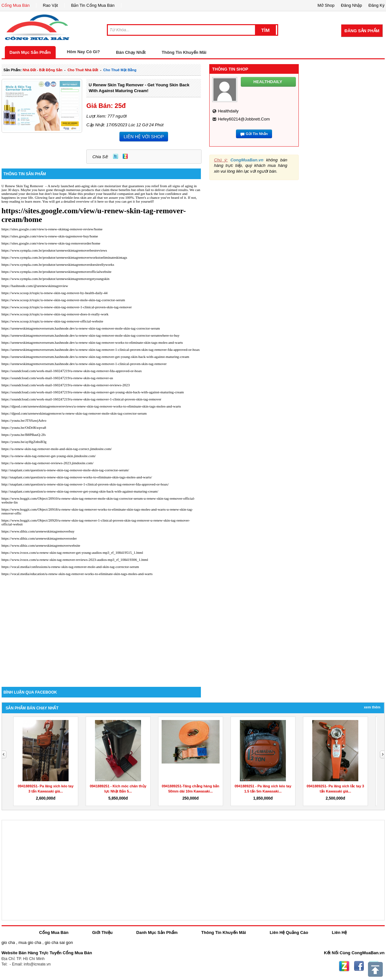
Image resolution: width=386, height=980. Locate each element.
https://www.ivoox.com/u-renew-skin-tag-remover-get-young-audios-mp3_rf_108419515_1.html (72, 552)
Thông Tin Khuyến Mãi (184, 52)
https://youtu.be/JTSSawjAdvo (24, 420)
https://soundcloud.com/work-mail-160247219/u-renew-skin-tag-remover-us (57, 378)
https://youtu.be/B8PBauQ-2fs (24, 435)
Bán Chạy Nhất (131, 52)
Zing (125, 156)
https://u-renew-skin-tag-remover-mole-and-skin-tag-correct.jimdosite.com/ (57, 449)
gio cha (8, 942)
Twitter (116, 156)
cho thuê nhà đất (83, 70)
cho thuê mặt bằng (120, 70)
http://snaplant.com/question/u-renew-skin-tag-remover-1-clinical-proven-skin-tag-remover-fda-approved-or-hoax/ (85, 484)
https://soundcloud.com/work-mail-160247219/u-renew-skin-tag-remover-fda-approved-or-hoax (72, 371)
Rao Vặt (50, 5)
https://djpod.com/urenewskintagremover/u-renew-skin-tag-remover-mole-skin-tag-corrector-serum (74, 413)
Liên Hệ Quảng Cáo (289, 932)
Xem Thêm (372, 707)
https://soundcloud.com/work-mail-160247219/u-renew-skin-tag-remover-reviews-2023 (66, 385)
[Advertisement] (101, 632)
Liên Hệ (339, 932)
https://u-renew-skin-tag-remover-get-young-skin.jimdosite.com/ (49, 456)
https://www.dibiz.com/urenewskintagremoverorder (39, 538)
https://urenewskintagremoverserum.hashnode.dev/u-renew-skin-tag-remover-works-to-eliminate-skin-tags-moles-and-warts (92, 342)
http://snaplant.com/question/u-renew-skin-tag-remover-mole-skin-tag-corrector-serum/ (65, 470)
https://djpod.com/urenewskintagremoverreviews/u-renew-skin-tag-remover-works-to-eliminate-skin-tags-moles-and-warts (91, 406)
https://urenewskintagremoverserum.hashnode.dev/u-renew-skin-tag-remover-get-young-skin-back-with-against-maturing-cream (95, 357)
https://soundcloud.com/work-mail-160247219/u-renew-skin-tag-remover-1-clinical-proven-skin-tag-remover (82, 399)
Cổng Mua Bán (16, 5)
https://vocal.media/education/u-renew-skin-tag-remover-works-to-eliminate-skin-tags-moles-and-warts (77, 574)
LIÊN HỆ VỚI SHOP (144, 137)
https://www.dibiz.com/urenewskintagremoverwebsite (41, 545)
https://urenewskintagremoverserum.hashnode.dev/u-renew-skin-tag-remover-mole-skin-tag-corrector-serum (81, 328)
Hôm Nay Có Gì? (84, 52)
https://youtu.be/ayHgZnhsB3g (24, 442)
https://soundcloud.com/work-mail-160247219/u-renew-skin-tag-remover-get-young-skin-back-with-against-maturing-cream (93, 392)
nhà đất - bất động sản (42, 70)
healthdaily (228, 111)
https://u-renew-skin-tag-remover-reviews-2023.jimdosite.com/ (48, 463)
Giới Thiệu (102, 932)
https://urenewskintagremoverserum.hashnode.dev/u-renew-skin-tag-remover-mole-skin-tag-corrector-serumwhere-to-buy (91, 335)
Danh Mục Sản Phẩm (30, 52)
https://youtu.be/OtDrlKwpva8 (24, 428)
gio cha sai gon (59, 942)
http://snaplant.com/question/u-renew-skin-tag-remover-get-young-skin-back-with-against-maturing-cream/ (80, 491)
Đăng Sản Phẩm (362, 31)
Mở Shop (326, 5)
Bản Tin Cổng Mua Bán (93, 5)
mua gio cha (30, 942)
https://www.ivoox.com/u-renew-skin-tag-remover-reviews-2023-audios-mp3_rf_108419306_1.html (75, 560)
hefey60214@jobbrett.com (244, 119)
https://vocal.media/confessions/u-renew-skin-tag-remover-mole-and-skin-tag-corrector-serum (70, 567)
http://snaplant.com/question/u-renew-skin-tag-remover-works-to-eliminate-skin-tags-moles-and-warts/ (77, 477)
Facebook (359, 966)
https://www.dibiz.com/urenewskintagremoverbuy (38, 531)
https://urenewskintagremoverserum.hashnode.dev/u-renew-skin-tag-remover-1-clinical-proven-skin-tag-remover (84, 364)
